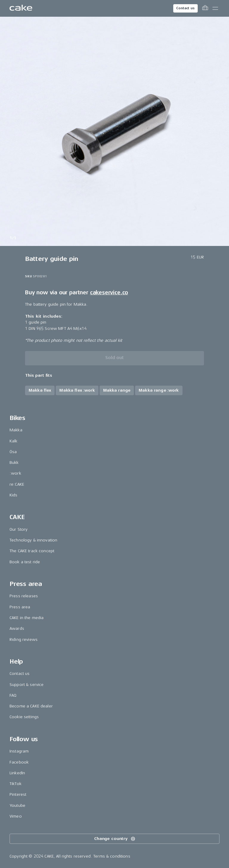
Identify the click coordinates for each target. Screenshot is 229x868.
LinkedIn (17, 773)
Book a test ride (25, 562)
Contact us (185, 8)
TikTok (16, 784)
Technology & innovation (33, 540)
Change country (115, 839)
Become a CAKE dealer (31, 706)
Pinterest (18, 794)
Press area (20, 607)
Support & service (27, 685)
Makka (16, 430)
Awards (17, 628)
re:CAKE (17, 484)
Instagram (19, 751)
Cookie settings (24, 717)
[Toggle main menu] (215, 8)
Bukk (14, 463)
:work (15, 473)
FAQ (13, 695)
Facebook (19, 762)
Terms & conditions (112, 856)
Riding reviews (24, 640)
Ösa (13, 452)
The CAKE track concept (32, 551)
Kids (14, 495)
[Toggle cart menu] (205, 8)
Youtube (17, 805)
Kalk (14, 441)
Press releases (24, 596)
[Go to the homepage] (21, 8)
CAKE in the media (27, 618)
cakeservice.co (109, 293)
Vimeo (16, 816)
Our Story (18, 529)
